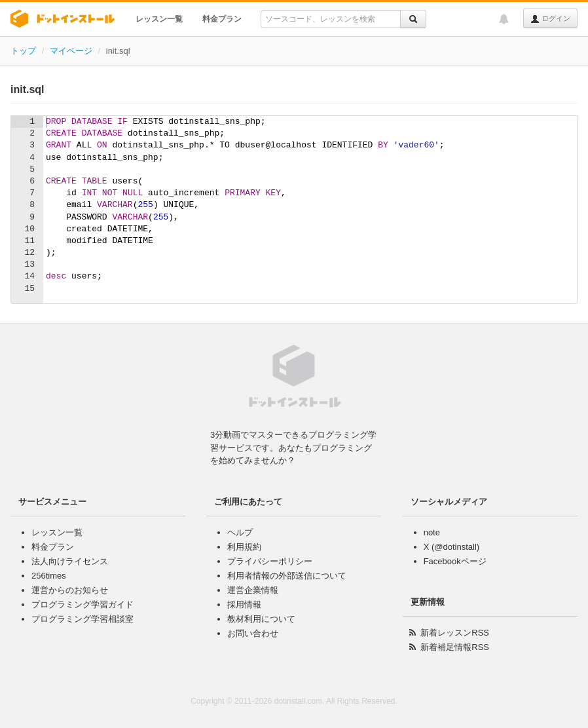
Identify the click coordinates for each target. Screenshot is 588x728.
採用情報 (244, 604)
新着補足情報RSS (455, 647)
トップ (23, 51)
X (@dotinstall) (451, 547)
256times (49, 576)
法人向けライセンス (70, 561)
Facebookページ (455, 561)
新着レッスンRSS (455, 633)
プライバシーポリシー (270, 561)
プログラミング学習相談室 (83, 619)
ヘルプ (240, 532)
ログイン (550, 19)
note (432, 532)
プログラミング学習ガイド (83, 604)
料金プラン (222, 19)
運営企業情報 (253, 590)
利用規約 (244, 547)
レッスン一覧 (159, 19)
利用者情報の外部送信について (287, 576)
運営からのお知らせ (70, 590)
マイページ (71, 51)
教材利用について (261, 619)
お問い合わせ (253, 633)
